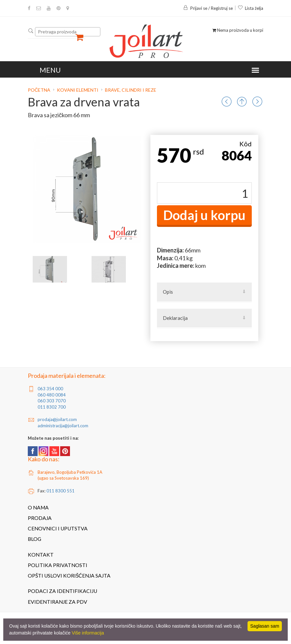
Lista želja (250, 8)
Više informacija (88, 633)
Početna (40, 90)
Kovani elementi (78, 90)
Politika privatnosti (58, 565)
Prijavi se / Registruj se (208, 8)
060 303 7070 (52, 401)
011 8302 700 (52, 407)
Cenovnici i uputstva (58, 528)
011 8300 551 (60, 491)
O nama (38, 507)
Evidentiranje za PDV (58, 602)
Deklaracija (175, 318)
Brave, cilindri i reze (131, 90)
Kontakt (41, 555)
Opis (168, 292)
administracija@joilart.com (63, 426)
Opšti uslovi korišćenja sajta (69, 576)
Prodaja (40, 518)
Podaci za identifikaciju (62, 591)
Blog (34, 539)
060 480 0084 (52, 395)
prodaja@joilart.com (57, 419)
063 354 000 (50, 389)
